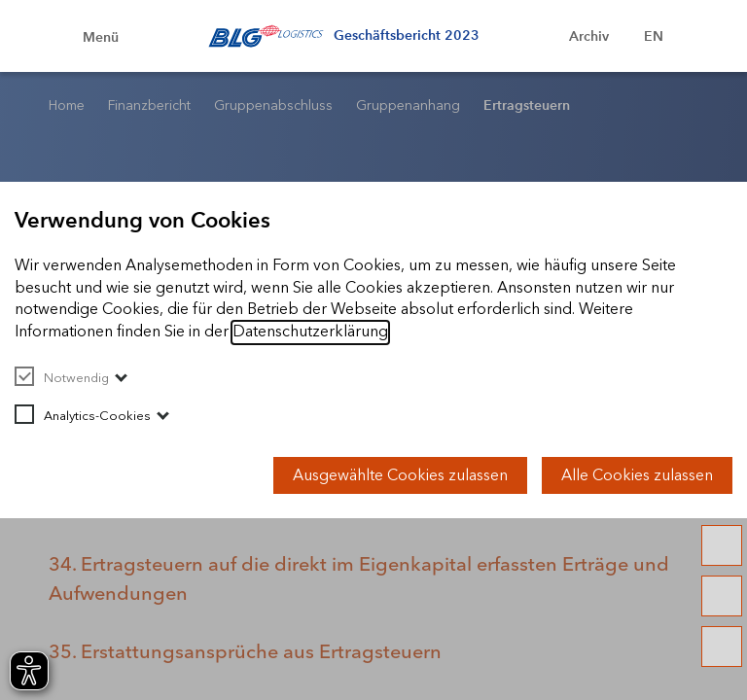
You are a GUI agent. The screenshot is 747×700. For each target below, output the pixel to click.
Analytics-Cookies (83, 415)
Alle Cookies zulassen (637, 475)
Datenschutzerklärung (310, 331)
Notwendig (62, 377)
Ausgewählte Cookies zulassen (400, 475)
